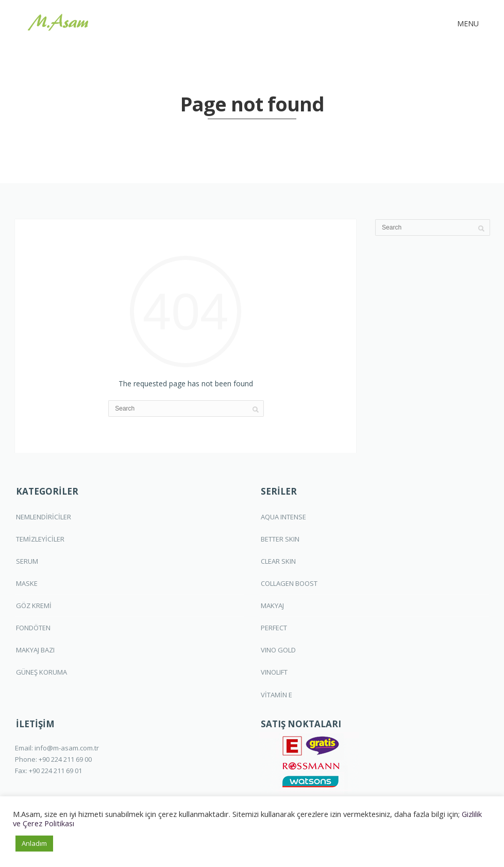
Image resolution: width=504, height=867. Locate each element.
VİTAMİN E (276, 695)
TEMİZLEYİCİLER (40, 539)
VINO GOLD (278, 650)
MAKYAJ (272, 606)
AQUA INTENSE (283, 517)
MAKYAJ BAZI (35, 650)
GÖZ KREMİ (34, 606)
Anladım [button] (34, 843)
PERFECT (274, 628)
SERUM (27, 561)
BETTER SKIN (280, 539)
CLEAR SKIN (278, 561)
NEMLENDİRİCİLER (44, 517)
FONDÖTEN (33, 628)
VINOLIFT (274, 672)
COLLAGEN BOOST (289, 583)
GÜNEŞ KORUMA (41, 672)
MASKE (27, 583)
